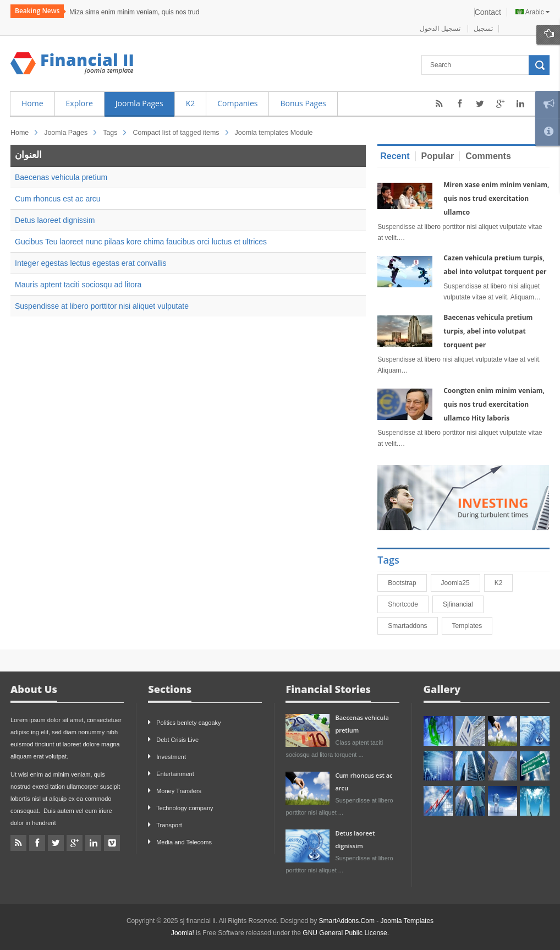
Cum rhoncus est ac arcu (58, 199)
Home (20, 133)
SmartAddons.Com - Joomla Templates (377, 921)
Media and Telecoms (184, 842)
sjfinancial (463, 604)
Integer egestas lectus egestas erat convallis (91, 263)
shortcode (408, 604)
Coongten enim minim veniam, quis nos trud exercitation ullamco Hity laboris (494, 404)
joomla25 (460, 583)
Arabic (532, 12)
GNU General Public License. (346, 933)
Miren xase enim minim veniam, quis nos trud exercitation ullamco (496, 198)
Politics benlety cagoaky (188, 723)
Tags (110, 133)
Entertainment (175, 774)
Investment (171, 757)
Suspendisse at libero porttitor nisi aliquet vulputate (102, 306)
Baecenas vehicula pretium (61, 177)
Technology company (185, 808)
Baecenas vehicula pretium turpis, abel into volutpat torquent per (488, 331)
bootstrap (407, 583)
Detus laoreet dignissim (55, 220)
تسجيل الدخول (441, 29)
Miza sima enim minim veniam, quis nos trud (134, 12)
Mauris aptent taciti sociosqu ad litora (78, 285)
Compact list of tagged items (176, 133)
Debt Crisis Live (177, 740)
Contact (488, 12)
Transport (169, 825)
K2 (504, 583)
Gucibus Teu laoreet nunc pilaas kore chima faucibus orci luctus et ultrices (141, 242)
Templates (472, 626)
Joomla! (183, 933)
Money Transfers (179, 791)
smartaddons (412, 626)
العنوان (28, 155)
